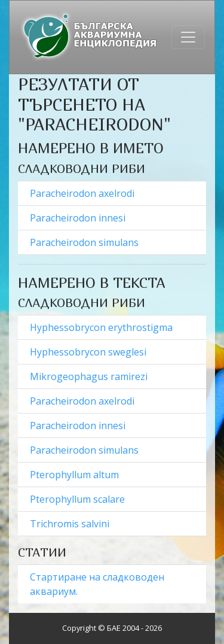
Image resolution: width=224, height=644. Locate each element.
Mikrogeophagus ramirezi (90, 376)
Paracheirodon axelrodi (83, 193)
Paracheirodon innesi (79, 218)
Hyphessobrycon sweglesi (89, 352)
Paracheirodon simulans (85, 242)
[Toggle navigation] (188, 37)
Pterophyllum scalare (79, 499)
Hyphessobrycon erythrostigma (102, 327)
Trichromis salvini (70, 524)
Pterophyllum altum (76, 475)
